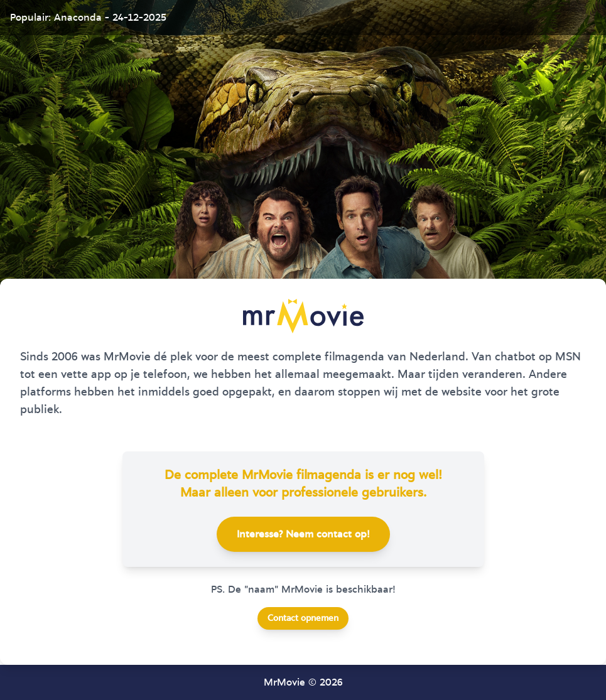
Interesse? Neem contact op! (303, 534)
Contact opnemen (303, 618)
